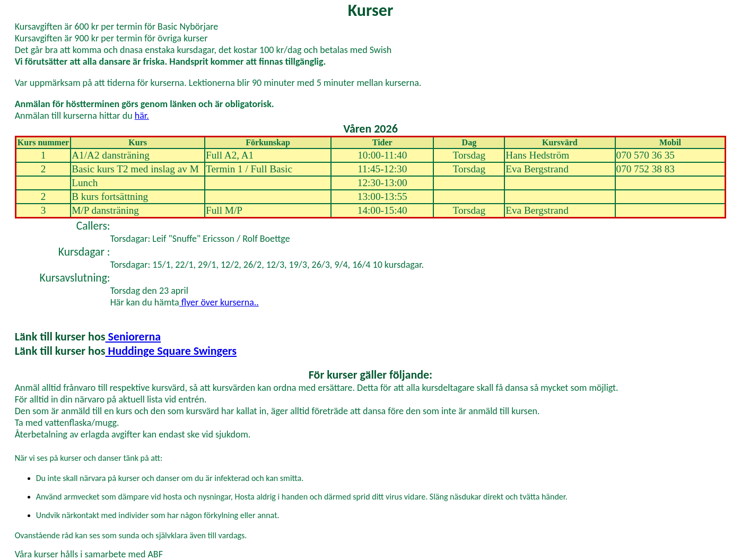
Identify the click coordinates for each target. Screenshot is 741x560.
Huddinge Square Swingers (171, 351)
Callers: (93, 226)
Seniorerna (133, 336)
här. (142, 116)
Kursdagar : (84, 252)
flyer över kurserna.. (219, 302)
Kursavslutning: (75, 278)
